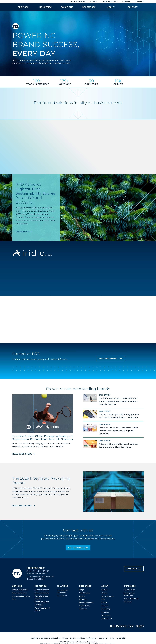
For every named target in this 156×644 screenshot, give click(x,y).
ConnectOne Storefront (63, 575)
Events (104, 586)
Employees (130, 570)
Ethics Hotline (129, 573)
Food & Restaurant (42, 585)
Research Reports (86, 586)
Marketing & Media (20, 573)
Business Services (19, 576)
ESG (103, 583)
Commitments (107, 580)
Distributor (35, 619)
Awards (104, 573)
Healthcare (39, 588)
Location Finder (78, 1)
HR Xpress (128, 585)
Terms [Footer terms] (112, 619)
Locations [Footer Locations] (105, 595)
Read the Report (22, 494)
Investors (105, 589)
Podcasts (83, 583)
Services (17, 570)
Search (139, 1)
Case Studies (84, 576)
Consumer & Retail (42, 576)
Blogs (81, 573)
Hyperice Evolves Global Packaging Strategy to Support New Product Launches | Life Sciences (43, 399)
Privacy (65, 619)
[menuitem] (23, 8)
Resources (85, 570)
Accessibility (121, 619)
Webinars (83, 592)
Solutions (63, 570)
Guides (82, 580)
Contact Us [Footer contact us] (134, 552)
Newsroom (106, 599)
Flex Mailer (62, 579)
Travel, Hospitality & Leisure (42, 593)
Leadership (106, 592)
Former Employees (131, 582)
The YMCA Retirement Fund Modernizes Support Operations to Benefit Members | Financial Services (119, 401)
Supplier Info (107, 602)
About (105, 570)
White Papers (85, 589)
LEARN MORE (23, 232)
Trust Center (103, 619)
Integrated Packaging (21, 580)
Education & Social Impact (42, 581)
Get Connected (78, 531)
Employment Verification (129, 578)
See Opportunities (111, 358)
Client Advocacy (110, 1)
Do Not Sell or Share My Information (83, 619)
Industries (41, 570)
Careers (126, 1)
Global (94, 1)
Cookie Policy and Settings (51, 619)
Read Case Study (24, 415)
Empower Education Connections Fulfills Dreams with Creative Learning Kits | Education (118, 431)
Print (14, 583)
